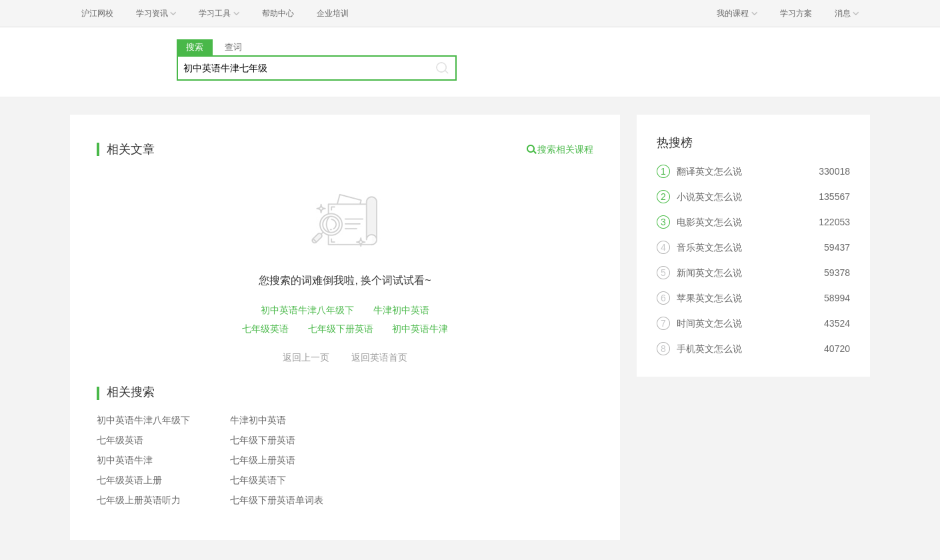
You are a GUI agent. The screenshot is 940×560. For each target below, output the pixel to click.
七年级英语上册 (129, 480)
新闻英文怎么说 (709, 273)
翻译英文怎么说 (709, 171)
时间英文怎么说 (709, 323)
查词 (233, 47)
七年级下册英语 (341, 329)
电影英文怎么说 (709, 222)
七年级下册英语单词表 (277, 500)
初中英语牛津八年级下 (307, 310)
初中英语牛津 (420, 329)
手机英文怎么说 (709, 349)
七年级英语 (265, 329)
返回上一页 (306, 357)
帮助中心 (278, 13)
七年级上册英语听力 (139, 500)
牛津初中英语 (401, 310)
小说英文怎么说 (709, 197)
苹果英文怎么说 (709, 298)
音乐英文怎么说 (709, 247)
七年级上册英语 (263, 460)
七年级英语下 (258, 480)
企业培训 (333, 13)
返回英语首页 (379, 357)
